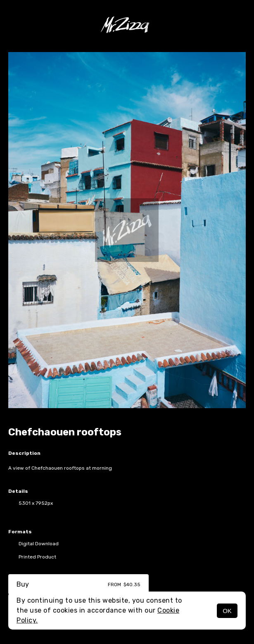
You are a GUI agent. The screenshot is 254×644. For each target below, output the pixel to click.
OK (227, 611)
